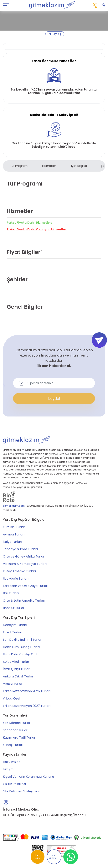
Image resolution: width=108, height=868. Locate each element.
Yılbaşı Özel (11, 698)
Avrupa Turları (14, 534)
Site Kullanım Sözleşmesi (21, 791)
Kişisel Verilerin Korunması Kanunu (28, 777)
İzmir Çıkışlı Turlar (16, 669)
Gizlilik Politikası (14, 784)
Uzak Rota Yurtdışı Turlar (21, 654)
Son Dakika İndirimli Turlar (22, 640)
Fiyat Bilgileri (78, 166)
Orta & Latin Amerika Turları (24, 601)
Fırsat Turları (13, 632)
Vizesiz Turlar (13, 684)
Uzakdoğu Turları (16, 579)
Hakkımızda (12, 762)
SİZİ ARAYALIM (54, 857)
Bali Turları (11, 593)
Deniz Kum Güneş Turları (21, 647)
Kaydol (54, 399)
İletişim (8, 769)
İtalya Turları (12, 542)
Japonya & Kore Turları (20, 549)
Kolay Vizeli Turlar (16, 662)
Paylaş (55, 34)
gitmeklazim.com (14, 506)
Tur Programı (19, 166)
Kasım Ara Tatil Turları (20, 738)
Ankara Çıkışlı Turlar (18, 676)
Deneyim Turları (15, 625)
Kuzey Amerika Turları (19, 571)
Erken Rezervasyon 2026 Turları (27, 691)
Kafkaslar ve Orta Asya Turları (26, 586)
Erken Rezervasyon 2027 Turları (27, 706)
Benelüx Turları (14, 608)
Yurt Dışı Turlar (14, 527)
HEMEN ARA (38, 857)
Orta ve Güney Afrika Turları (24, 556)
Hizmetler (49, 166)
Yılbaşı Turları (13, 745)
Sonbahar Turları (16, 730)
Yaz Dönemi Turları (17, 723)
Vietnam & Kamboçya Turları (25, 564)
